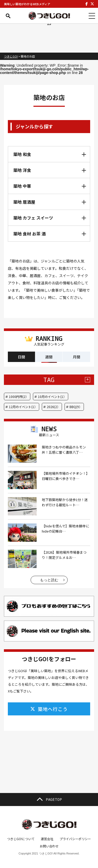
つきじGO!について (21, 839)
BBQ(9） (76, 407)
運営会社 (47, 839)
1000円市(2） (19, 396)
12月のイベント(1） (23, 407)
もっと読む (49, 580)
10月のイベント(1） (52, 396)
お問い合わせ (49, 846)
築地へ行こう (49, 709)
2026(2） (53, 407)
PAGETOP (49, 800)
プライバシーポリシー (75, 839)
